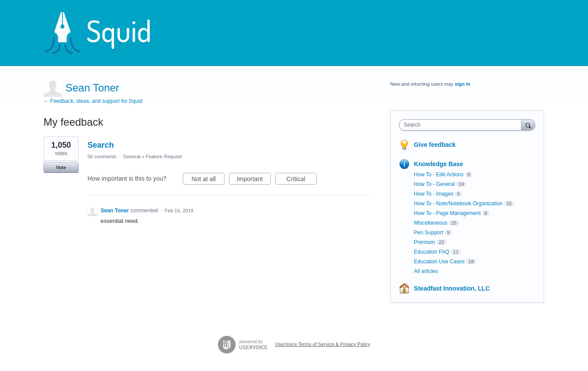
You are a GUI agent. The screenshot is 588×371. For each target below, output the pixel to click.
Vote (61, 167)
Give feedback (435, 145)
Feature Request (164, 156)
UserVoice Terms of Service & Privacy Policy (323, 344)
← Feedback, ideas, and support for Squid (93, 101)
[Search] (528, 125)
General (132, 156)
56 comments (102, 156)
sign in (463, 84)
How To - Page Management (447, 213)
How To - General (434, 184)
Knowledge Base (439, 164)
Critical (302, 180)
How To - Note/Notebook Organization (458, 204)
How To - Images (434, 194)
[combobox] (463, 125)
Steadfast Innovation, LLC (452, 288)
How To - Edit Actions (439, 175)
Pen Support (429, 233)
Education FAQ (432, 252)
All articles (426, 271)
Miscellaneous (431, 223)
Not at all (208, 180)
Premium (425, 242)
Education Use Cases (439, 262)
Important (254, 180)
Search (101, 145)
